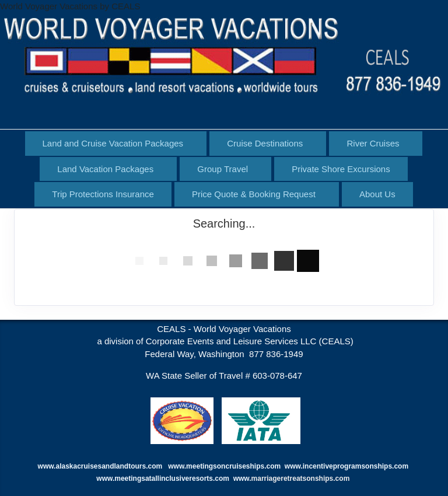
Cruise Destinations (265, 143)
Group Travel (223, 169)
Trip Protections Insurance (103, 194)
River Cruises (373, 143)
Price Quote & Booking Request (254, 194)
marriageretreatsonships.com (302, 478)
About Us (377, 194)
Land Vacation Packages (105, 169)
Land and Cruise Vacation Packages (113, 143)
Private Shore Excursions (341, 169)
